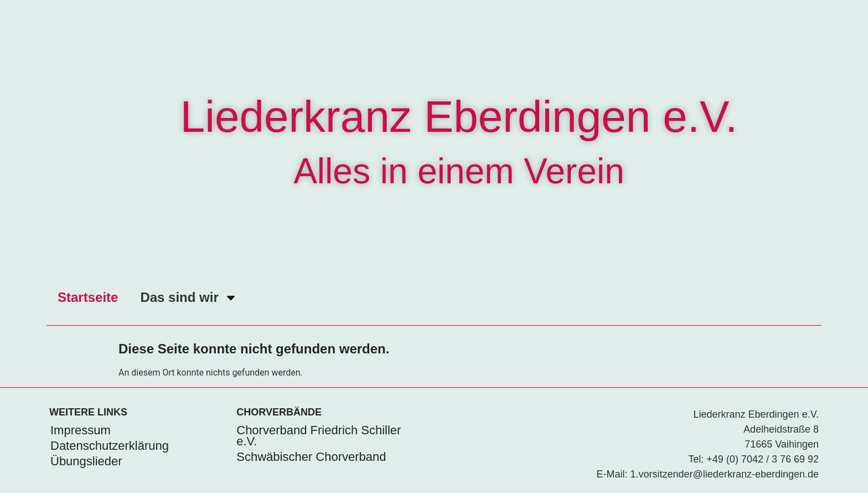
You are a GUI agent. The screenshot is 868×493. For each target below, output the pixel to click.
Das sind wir (188, 297)
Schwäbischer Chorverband (311, 457)
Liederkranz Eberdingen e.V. (459, 117)
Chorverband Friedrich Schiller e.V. (319, 436)
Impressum (81, 430)
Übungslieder (86, 461)
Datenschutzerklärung (110, 446)
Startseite (88, 297)
